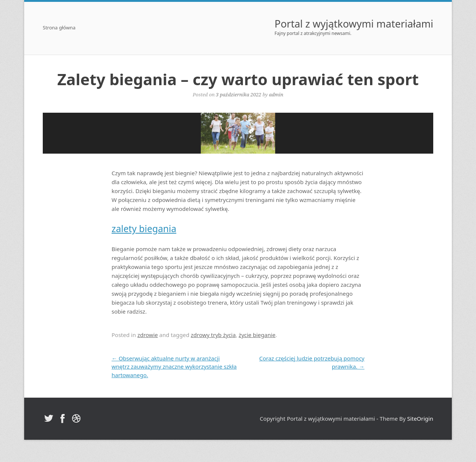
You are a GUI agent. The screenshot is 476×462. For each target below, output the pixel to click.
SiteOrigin (420, 418)
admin (276, 94)
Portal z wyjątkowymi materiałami (354, 24)
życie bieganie (257, 335)
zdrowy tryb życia (213, 335)
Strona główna (59, 28)
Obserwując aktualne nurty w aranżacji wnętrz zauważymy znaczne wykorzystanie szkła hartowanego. (174, 367)
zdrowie (147, 335)
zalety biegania (144, 229)
